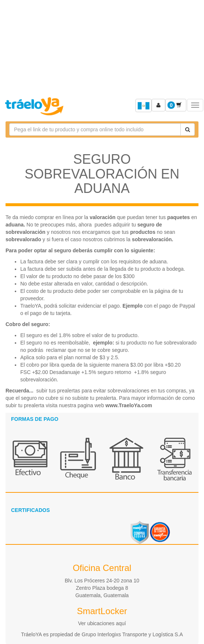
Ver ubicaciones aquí (102, 623)
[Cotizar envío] (188, 129)
